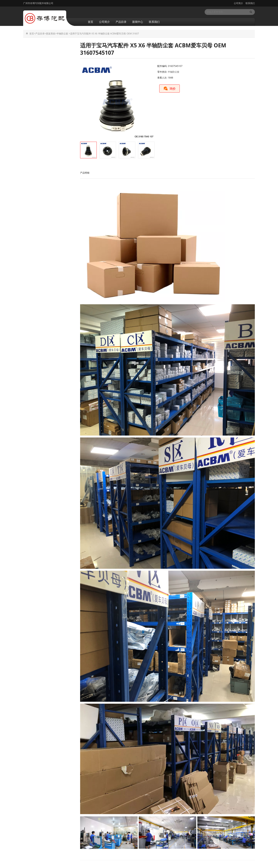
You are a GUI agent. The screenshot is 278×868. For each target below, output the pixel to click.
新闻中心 (138, 22)
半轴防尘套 (62, 34)
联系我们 (250, 3)
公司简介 (238, 3)
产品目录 (121, 22)
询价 (170, 89)
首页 (91, 22)
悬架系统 (51, 34)
